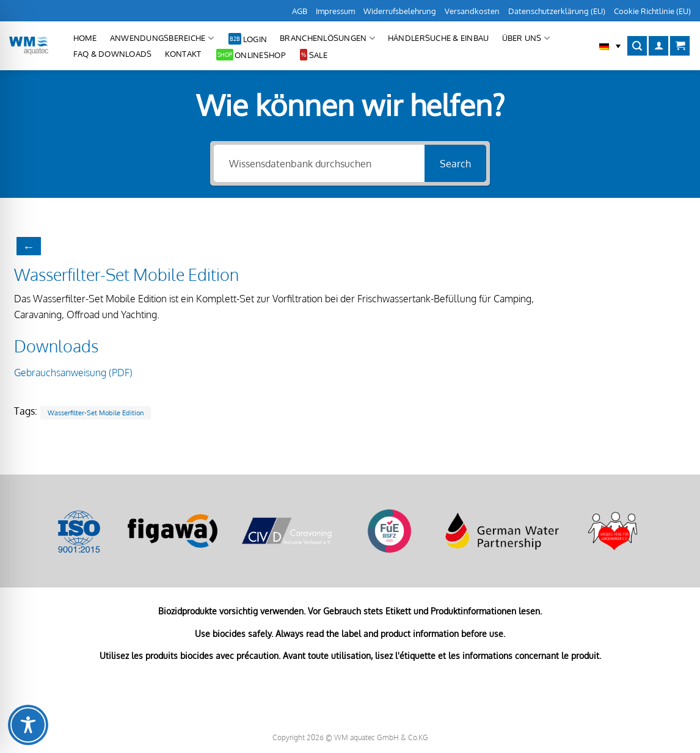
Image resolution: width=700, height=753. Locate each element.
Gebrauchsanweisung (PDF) (73, 373)
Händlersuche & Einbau (438, 38)
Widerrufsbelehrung (400, 11)
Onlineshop (260, 55)
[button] (610, 46)
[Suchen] (637, 46)
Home (85, 38)
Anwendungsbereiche (162, 38)
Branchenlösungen (327, 38)
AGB (300, 11)
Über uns (526, 38)
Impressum (335, 11)
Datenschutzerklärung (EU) (557, 11)
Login (255, 39)
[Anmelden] (658, 46)
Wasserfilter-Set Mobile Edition (96, 413)
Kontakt (183, 54)
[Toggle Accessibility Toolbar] (28, 725)
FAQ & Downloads (113, 54)
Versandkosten (472, 11)
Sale (318, 55)
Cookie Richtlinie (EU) (652, 11)
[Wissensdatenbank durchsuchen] (319, 163)
